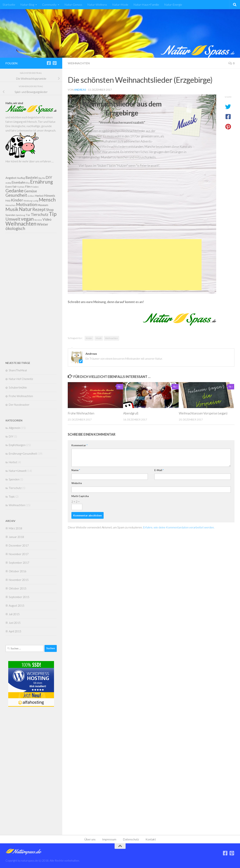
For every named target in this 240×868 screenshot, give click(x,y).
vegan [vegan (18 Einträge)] (27, 219)
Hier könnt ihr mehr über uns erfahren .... (30, 161)
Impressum (109, 839)
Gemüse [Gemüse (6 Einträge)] (30, 191)
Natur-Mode (120, 4)
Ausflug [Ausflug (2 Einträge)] (21, 178)
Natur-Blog (27, 4)
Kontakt (151, 839)
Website (77, 483)
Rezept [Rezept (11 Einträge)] (39, 209)
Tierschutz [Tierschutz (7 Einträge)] (40, 214)
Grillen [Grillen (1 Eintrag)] (31, 196)
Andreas (80, 90)
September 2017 (19, 563)
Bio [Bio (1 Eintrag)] (44, 178)
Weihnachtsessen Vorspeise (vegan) (203, 413)
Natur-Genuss (73, 4)
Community (49, 4)
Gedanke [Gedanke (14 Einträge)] (14, 191)
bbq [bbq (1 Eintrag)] (40, 178)
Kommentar (79, 445)
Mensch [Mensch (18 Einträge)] (47, 200)
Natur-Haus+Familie (146, 4)
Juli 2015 (14, 614)
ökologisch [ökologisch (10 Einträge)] (15, 228)
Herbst (13, 462)
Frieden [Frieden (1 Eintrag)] (35, 187)
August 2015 (17, 606)
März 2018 (15, 528)
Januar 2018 (16, 537)
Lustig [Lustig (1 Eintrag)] (35, 201)
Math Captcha (80, 496)
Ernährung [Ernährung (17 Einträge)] (42, 182)
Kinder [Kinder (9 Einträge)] (17, 200)
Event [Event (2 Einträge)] (9, 187)
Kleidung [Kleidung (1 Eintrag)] (28, 201)
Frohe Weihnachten (81, 413)
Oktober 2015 (18, 588)
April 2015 (15, 631)
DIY (11, 436)
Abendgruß (131, 413)
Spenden (14, 479)
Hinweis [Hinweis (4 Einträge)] (50, 196)
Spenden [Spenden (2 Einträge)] (10, 215)
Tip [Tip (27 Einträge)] (53, 214)
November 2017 (19, 554)
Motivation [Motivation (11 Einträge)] (27, 204)
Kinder (89, 338)
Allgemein (15, 428)
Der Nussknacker (19, 405)
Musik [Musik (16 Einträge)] (12, 209)
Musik (99, 338)
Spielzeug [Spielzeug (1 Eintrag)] (21, 215)
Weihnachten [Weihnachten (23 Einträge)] (21, 224)
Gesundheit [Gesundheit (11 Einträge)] (16, 195)
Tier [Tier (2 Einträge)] (28, 215)
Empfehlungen (17, 445)
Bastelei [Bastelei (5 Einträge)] (32, 178)
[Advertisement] (142, 265)
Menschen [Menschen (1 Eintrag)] (11, 205)
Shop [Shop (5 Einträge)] (50, 210)
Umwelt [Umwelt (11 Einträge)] (13, 219)
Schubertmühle (18, 387)
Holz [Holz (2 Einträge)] (8, 201)
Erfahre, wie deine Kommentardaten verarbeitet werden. (179, 527)
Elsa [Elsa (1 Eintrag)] (28, 183)
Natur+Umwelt (18, 471)
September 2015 (19, 597)
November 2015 (19, 580)
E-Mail (159, 470)
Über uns (90, 839)
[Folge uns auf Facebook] (49, 63)
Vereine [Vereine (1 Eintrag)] (38, 220)
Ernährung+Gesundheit (23, 454)
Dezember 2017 (19, 545)
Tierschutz (15, 488)
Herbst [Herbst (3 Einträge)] (39, 196)
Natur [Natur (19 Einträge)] (25, 209)
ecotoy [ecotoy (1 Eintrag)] (8, 183)
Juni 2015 (15, 623)
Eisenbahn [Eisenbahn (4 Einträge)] (19, 182)
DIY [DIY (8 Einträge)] (49, 177)
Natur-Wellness (97, 4)
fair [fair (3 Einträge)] (15, 186)
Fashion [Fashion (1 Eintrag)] (21, 187)
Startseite (9, 4)
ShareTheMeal (18, 370)
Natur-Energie (173, 4)
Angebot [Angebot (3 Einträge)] (11, 178)
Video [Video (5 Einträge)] (47, 219)
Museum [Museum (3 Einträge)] (43, 205)
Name (76, 470)
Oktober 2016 (18, 571)
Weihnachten (79, 63)
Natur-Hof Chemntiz (21, 379)
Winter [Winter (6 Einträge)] (43, 224)
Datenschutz (131, 839)
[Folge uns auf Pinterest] (55, 63)
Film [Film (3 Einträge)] (28, 186)
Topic (12, 496)
